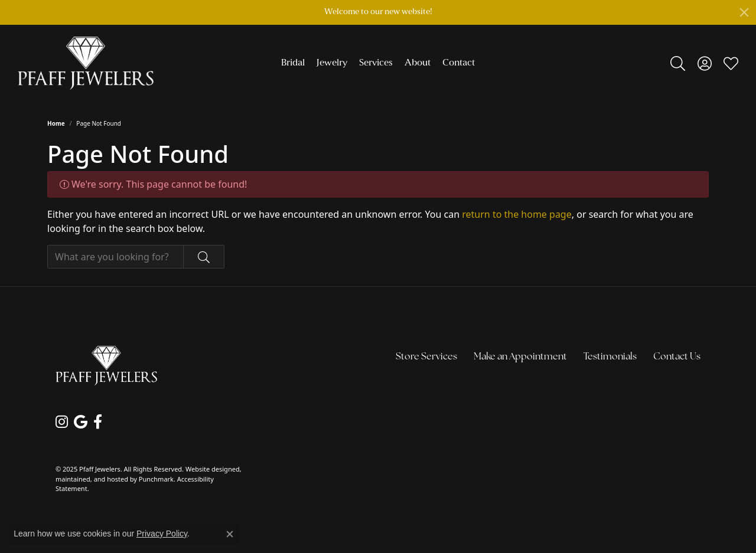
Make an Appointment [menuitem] (520, 357)
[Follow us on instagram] (62, 422)
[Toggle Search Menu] (678, 63)
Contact (459, 63)
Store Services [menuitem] (426, 357)
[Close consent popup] (230, 534)
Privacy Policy (162, 534)
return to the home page (517, 214)
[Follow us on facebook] (98, 422)
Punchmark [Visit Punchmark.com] (156, 479)
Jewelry (332, 63)
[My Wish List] (731, 63)
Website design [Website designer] (209, 469)
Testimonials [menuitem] (610, 357)
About (418, 63)
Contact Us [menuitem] (677, 357)
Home (56, 123)
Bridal (293, 63)
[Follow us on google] (81, 422)
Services (376, 63)
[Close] (744, 12)
